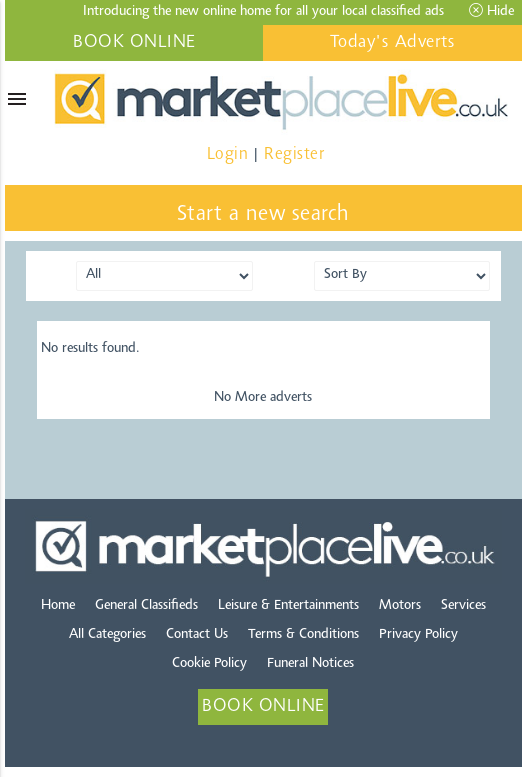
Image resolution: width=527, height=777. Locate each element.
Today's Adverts (393, 43)
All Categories (107, 635)
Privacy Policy (418, 635)
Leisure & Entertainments (288, 606)
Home (58, 606)
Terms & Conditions (303, 635)
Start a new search (263, 215)
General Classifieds (146, 606)
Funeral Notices (310, 664)
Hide (491, 11)
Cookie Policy (209, 664)
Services (463, 606)
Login (228, 154)
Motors (400, 606)
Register (294, 154)
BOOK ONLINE (134, 43)
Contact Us (197, 635)
